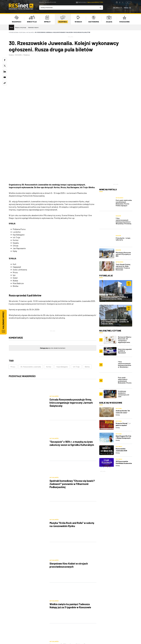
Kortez (49, 302)
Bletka (87, 302)
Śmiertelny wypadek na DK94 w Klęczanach (125, 271)
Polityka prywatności (87, 616)
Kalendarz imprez (33, 27)
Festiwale (119, 358)
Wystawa (119, 320)
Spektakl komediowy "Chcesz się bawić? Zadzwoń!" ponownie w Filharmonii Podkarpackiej (72, 386)
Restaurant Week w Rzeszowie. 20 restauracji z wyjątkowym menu (125, 260)
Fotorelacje (106, 196)
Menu (128, 8)
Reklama (64, 616)
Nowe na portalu (108, 125)
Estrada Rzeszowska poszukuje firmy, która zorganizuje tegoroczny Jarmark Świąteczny (71, 331)
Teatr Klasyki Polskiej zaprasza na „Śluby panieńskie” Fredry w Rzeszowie (123, 187)
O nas (45, 616)
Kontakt (47, 623)
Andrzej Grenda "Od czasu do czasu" (123, 323)
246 (60, 540)
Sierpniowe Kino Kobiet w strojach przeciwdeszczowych (69, 441)
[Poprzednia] (47, 540)
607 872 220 (14, 619)
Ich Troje (76, 302)
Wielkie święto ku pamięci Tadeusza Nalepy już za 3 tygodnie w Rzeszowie (70, 469)
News (11, 27)
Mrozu (13, 302)
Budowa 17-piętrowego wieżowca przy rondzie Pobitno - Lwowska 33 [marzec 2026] (115, 242)
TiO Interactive (129, 634)
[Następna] (87, 540)
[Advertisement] (116, 413)
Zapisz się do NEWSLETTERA (95, 2)
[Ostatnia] (94, 540)
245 (54, 540)
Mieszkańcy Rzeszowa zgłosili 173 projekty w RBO (123, 174)
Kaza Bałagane (62, 302)
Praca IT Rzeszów (50, 627)
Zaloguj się (44, 284)
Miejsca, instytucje (21, 27)
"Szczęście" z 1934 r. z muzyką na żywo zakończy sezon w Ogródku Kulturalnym (72, 359)
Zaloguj (118, 8)
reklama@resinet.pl (29, 619)
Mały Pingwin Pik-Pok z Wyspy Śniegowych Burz (123, 349)
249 (80, 540)
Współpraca (66, 620)
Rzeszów (118, 144)
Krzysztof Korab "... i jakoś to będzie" (123, 335)
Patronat (65, 623)
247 (67, 540)
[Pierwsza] (40, 540)
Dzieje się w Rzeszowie (111, 314)
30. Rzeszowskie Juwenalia (31, 302)
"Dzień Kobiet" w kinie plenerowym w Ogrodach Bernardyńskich (70, 524)
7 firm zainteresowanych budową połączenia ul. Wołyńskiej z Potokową (123, 149)
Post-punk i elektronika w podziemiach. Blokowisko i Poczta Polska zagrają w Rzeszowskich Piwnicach (124, 138)
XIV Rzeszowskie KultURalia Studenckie (124, 373)
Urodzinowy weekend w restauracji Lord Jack (124, 305)
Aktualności (54, 325)
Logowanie (47, 620)
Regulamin (83, 620)
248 (74, 540)
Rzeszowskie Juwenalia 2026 (121, 361)
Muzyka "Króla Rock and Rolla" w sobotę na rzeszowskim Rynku (72, 414)
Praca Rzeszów (85, 623)
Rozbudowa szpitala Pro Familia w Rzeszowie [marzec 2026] (115, 218)
